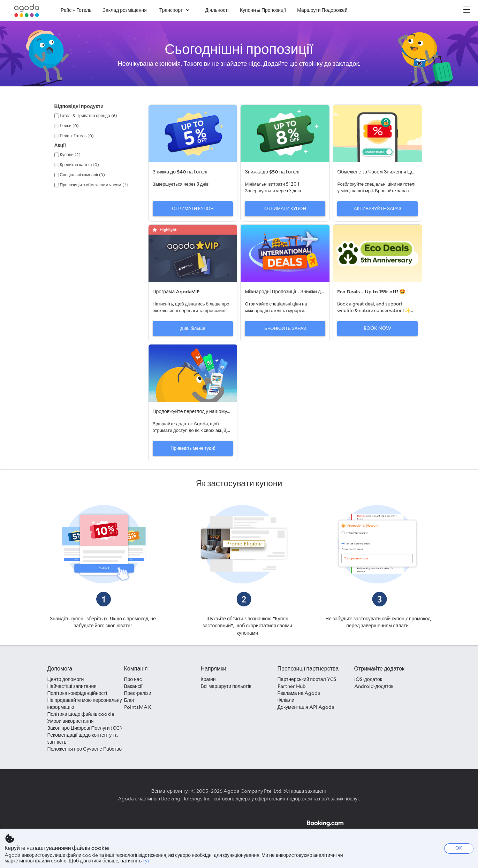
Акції (60, 145)
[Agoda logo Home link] (27, 11)
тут (146, 861)
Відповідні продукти (79, 106)
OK (459, 848)
